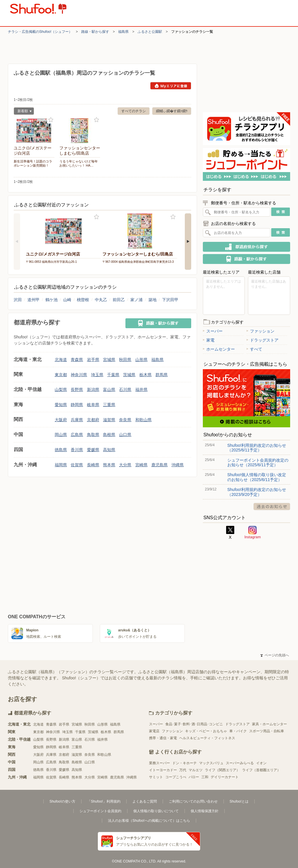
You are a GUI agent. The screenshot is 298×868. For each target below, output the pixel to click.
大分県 (125, 465)
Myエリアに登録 (171, 86)
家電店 (154, 731)
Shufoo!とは (239, 801)
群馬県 (162, 375)
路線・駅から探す (95, 32)
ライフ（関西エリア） (222, 770)
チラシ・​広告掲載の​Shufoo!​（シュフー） (40, 32)
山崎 (67, 300)
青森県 (77, 360)
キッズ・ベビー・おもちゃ (206, 731)
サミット (156, 777)
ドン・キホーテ (185, 763)
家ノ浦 (136, 300)
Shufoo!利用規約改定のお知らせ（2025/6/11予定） (257, 448)
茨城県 (129, 375)
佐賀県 (77, 465)
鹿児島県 (159, 465)
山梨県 (61, 390)
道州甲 (33, 300)
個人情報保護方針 (205, 811)
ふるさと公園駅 (150, 32)
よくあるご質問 (145, 801)
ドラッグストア (262, 340)
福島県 (123, 32)
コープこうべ (176, 777)
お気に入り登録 (51, 120)
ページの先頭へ (275, 655)
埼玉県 (97, 375)
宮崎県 (141, 465)
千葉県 (113, 375)
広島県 (77, 435)
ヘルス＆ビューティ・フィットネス (207, 738)
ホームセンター (219, 349)
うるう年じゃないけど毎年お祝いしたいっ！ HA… (79, 163)
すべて (254, 349)
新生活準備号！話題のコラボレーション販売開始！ (33, 163)
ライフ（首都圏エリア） (261, 770)
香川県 (77, 450)
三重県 (109, 405)
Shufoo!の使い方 (62, 801)
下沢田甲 (170, 300)
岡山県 (61, 435)
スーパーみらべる (240, 763)
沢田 (18, 300)
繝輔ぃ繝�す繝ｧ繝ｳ (172, 111)
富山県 (109, 390)
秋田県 (125, 360)
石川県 (125, 390)
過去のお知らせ (272, 507)
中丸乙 (101, 300)
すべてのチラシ (134, 111)
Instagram (253, 533)
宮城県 (109, 360)
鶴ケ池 (52, 300)
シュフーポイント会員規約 (100, 811)
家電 (209, 340)
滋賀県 (109, 420)
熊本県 (109, 465)
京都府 (93, 420)
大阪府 (61, 420)
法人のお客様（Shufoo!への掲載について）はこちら (149, 821)
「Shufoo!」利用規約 (104, 801)
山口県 (125, 435)
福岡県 (61, 465)
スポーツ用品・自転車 (267, 731)
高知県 (109, 450)
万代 (183, 770)
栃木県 (146, 375)
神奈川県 (79, 375)
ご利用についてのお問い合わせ (193, 801)
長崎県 (93, 465)
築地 (152, 300)
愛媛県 (93, 450)
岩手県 (93, 360)
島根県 (109, 435)
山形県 (141, 360)
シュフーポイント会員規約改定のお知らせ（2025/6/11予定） (258, 462)
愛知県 (61, 405)
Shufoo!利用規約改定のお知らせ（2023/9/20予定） (257, 492)
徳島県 (61, 450)
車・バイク (238, 731)
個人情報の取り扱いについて (156, 811)
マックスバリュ (211, 763)
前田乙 (119, 300)
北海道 (61, 360)
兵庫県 (77, 420)
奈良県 (125, 420)
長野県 (77, 390)
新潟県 (93, 390)
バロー (194, 777)
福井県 (141, 390)
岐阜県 (93, 405)
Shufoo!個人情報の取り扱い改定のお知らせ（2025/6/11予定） (257, 477)
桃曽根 (83, 300)
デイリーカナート (225, 777)
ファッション (260, 331)
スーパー (213, 331)
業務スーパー (159, 763)
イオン (261, 763)
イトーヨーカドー (163, 770)
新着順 (23, 112)
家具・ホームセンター (269, 724)
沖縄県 (178, 465)
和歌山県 (143, 420)
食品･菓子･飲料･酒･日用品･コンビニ (194, 724)
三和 (205, 777)
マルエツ (196, 770)
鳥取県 (93, 435)
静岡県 (77, 405)
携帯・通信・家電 (163, 738)
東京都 (61, 375)
